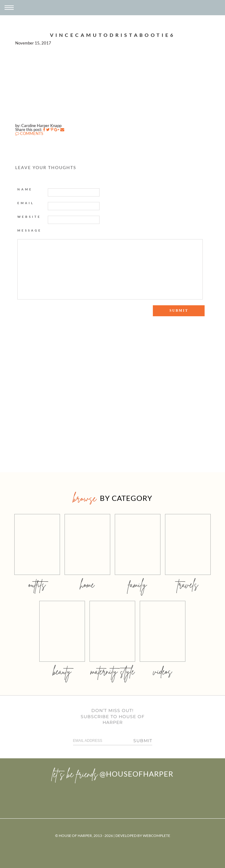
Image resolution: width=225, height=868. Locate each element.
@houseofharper (136, 774)
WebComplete (156, 836)
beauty (62, 671)
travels (188, 585)
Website (29, 217)
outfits (37, 585)
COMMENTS (29, 133)
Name (25, 189)
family (137, 585)
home (87, 585)
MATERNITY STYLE (112, 671)
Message (30, 230)
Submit (143, 741)
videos (163, 671)
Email (26, 203)
